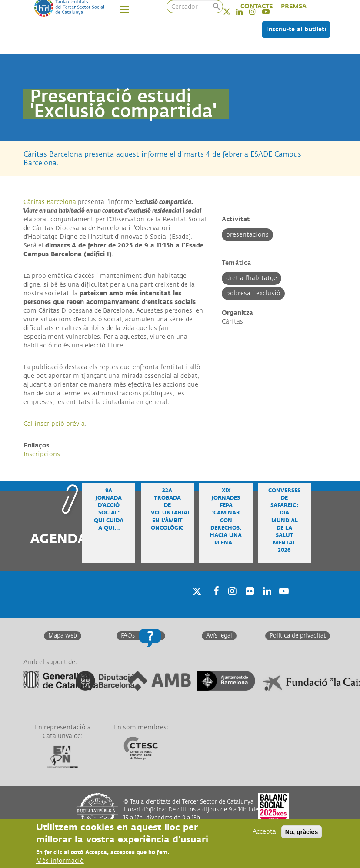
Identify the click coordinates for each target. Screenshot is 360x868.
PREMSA (294, 6)
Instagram (231, 603)
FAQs (128, 636)
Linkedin (266, 603)
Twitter (232, 12)
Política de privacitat (298, 636)
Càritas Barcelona (50, 202)
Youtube (283, 603)
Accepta (264, 832)
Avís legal (219, 636)
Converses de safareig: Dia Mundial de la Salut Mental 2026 (284, 521)
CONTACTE (257, 6)
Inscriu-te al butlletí (296, 29)
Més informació (60, 861)
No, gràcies (302, 832)
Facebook (213, 603)
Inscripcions (42, 454)
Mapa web (63, 636)
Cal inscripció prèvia (54, 424)
